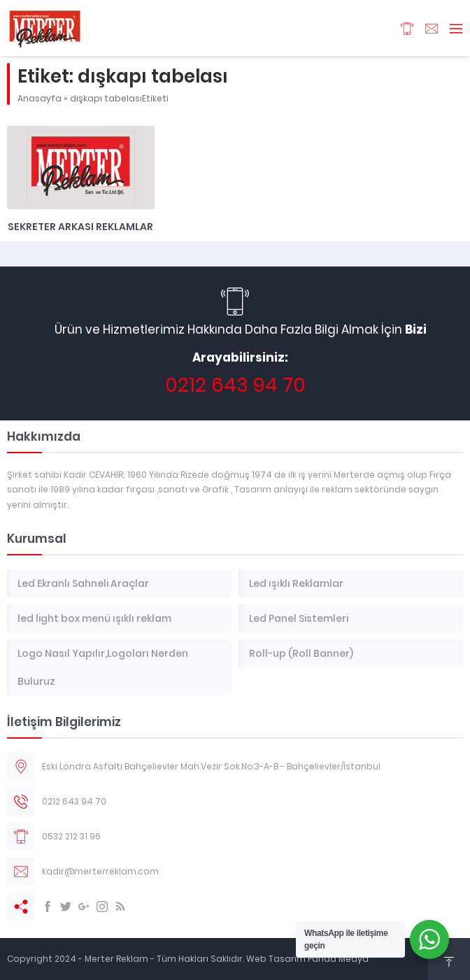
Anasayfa (40, 98)
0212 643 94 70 (235, 385)
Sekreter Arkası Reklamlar (80, 227)
